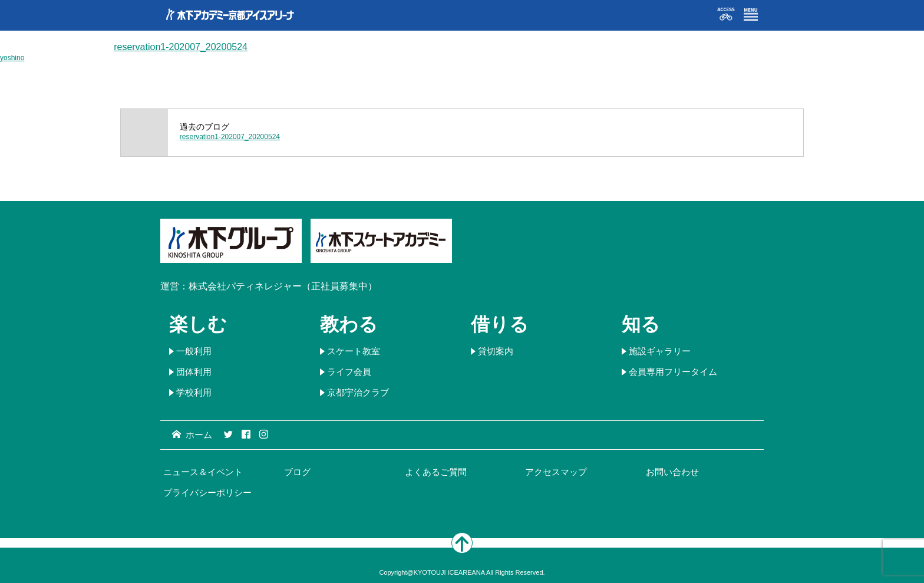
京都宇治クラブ (358, 392)
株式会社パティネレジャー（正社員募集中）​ (283, 286)
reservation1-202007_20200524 (181, 47)
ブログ (297, 472)
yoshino (12, 58)
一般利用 (194, 351)
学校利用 (194, 392)
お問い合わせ (672, 472)
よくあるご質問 (436, 472)
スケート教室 (354, 351)
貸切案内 (496, 351)
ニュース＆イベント (203, 472)
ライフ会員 (349, 372)
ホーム (192, 435)
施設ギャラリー (660, 351)
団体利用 (194, 372)
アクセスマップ (556, 472)
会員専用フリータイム (673, 372)
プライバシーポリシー (207, 493)
